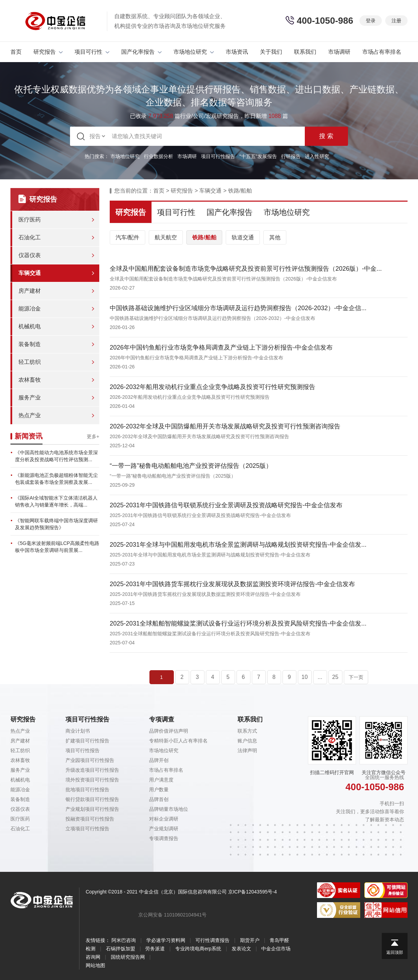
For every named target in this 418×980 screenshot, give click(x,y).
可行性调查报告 (212, 940)
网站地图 (95, 965)
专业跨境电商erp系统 (198, 949)
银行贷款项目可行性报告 (92, 799)
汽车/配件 (127, 237)
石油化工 (30, 237)
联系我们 (305, 52)
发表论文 (241, 949)
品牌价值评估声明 (169, 731)
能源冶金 (30, 309)
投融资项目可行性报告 (90, 819)
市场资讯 (237, 52)
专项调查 (162, 719)
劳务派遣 (155, 949)
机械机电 (30, 326)
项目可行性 (92, 52)
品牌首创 (159, 799)
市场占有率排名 (382, 52)
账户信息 (247, 741)
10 (305, 677)
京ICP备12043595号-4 (253, 892)
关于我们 (271, 52)
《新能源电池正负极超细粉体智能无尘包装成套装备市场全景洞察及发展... (56, 479)
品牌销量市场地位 (169, 809)
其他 (275, 237)
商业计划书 (78, 731)
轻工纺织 (30, 362)
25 (335, 677)
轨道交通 (243, 237)
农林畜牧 (30, 380)
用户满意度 (161, 780)
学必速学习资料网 (166, 940)
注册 (396, 21)
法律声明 (247, 750)
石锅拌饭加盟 (121, 949)
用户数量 (159, 790)
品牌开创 (159, 760)
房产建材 (30, 291)
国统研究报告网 (128, 957)
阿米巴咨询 (124, 940)
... (320, 677)
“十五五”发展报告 (258, 156)
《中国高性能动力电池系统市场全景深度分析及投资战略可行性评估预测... (56, 456)
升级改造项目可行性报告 (92, 770)
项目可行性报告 (218, 156)
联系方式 (247, 731)
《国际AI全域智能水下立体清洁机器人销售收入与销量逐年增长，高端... (56, 501)
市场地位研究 (194, 52)
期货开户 (250, 940)
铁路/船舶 (240, 191)
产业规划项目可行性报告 (92, 809)
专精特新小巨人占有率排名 (178, 741)
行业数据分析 (158, 156)
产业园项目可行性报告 (90, 760)
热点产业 (30, 415)
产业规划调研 (164, 829)
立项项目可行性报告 (87, 829)
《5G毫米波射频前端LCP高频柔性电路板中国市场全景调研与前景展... (57, 547)
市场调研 (339, 52)
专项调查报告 (164, 838)
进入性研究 (317, 156)
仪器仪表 (30, 255)
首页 (16, 52)
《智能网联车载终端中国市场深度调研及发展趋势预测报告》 (56, 524)
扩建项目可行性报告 (87, 741)
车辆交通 (30, 273)
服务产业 (30, 398)
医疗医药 (30, 220)
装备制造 (30, 344)
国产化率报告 (141, 52)
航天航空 (166, 237)
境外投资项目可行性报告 (92, 780)
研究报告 (48, 52)
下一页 (356, 677)
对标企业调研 (164, 819)
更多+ (93, 436)
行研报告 (291, 156)
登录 (371, 21)
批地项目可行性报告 (87, 790)
